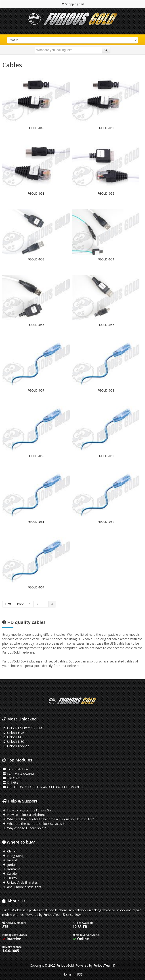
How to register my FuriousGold (28, 810)
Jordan (9, 865)
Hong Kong (13, 856)
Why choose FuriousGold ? (24, 828)
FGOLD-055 (36, 325)
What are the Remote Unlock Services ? (33, 824)
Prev (20, 604)
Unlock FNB (13, 733)
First (8, 604)
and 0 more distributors (22, 887)
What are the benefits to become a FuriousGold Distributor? (48, 819)
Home (67, 974)
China (9, 851)
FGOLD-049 (36, 128)
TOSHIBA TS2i (15, 769)
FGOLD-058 (106, 390)
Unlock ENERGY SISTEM (22, 728)
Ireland (10, 860)
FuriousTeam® (104, 965)
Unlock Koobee (16, 746)
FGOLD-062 (106, 522)
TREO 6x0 (12, 778)
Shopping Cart (72, 4)
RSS (80, 974)
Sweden (10, 874)
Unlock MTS (13, 737)
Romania (11, 869)
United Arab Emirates (20, 882)
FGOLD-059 (36, 456)
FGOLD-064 (36, 587)
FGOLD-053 (36, 259)
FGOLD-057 (36, 390)
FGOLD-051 (36, 193)
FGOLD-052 (106, 193)
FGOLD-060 (106, 456)
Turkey (10, 878)
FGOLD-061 (36, 522)
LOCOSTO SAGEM (18, 774)
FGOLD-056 (106, 325)
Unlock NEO (13, 742)
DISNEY (10, 783)
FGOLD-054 (106, 259)
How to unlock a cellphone (24, 815)
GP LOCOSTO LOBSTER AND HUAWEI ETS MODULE (43, 787)
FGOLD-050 (106, 128)
